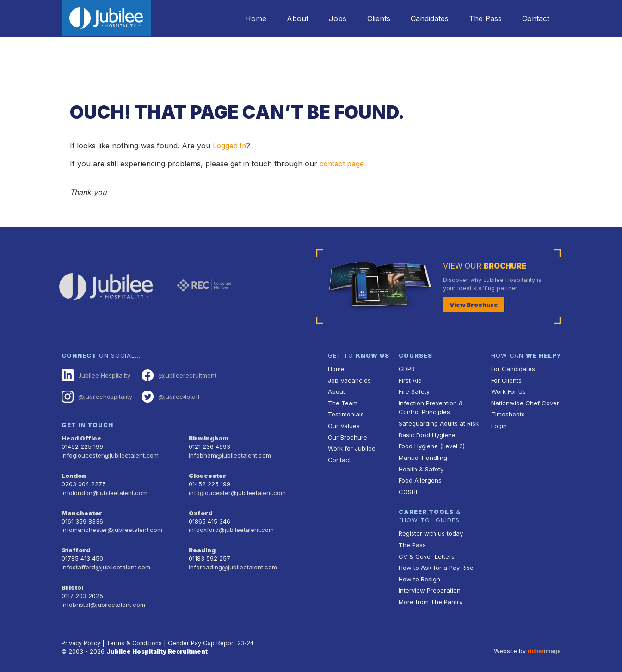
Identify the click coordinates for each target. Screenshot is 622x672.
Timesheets (508, 413)
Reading (202, 546)
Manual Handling (422, 455)
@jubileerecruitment (177, 375)
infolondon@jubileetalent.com (103, 490)
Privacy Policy (82, 637)
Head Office (81, 437)
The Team (342, 402)
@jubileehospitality (96, 396)
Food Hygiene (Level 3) (431, 444)
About (288, 18)
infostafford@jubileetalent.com (105, 563)
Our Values (343, 425)
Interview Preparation (429, 587)
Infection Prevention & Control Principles (430, 406)
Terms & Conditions (135, 637)
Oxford (200, 510)
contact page (342, 164)
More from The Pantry (430, 598)
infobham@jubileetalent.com (229, 454)
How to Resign (419, 575)
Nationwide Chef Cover (524, 402)
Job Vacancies (349, 380)
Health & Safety (421, 467)
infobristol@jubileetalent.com (103, 599)
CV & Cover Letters (426, 553)
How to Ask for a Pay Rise (436, 564)
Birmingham (208, 437)
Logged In (230, 146)
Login (499, 425)
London (74, 473)
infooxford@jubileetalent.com (231, 526)
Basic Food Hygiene (427, 433)
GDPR (407, 369)
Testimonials (346, 413)
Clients (373, 18)
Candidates (425, 18)
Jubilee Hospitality (96, 375)
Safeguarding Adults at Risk (438, 422)
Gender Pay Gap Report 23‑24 (213, 637)
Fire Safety (414, 391)
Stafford (75, 546)
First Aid (410, 380)
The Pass (483, 18)
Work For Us (508, 391)
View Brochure (473, 304)
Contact (535, 18)
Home (245, 18)
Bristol (72, 583)
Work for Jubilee (351, 447)
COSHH (409, 489)
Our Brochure (347, 436)
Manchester (81, 510)
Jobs (330, 18)
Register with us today (430, 531)
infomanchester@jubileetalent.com (111, 526)
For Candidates (513, 369)
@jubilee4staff (169, 396)
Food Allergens (420, 478)
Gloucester (207, 473)
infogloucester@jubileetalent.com (109, 454)
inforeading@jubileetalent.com (232, 563)
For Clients (506, 380)
